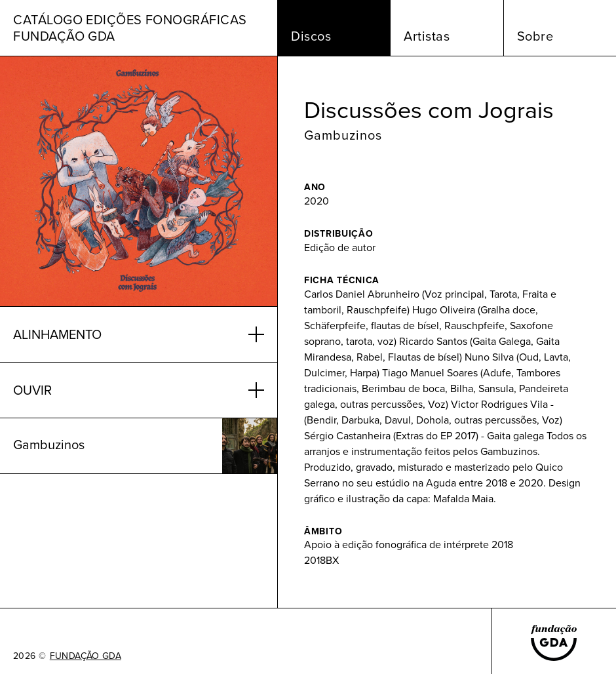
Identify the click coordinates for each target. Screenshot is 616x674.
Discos (311, 36)
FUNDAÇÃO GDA (86, 656)
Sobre (535, 36)
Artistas (427, 36)
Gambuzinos (343, 135)
